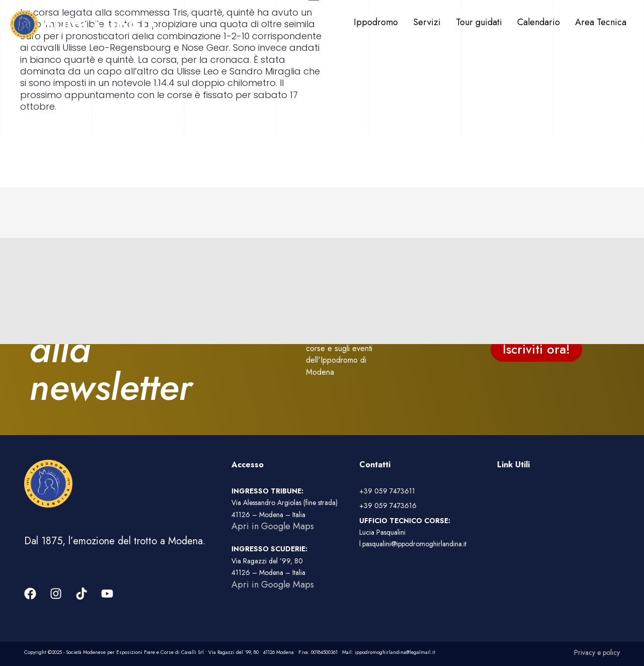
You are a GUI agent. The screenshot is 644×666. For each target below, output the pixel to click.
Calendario (539, 22)
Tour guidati (479, 22)
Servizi (427, 22)
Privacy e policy (597, 652)
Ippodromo (376, 22)
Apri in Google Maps (273, 526)
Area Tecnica (601, 22)
